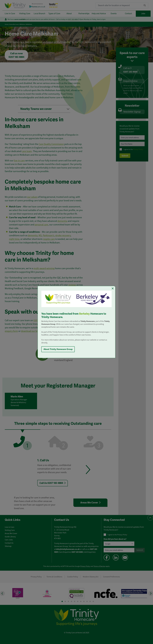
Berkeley (84, 314)
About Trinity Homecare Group (58, 349)
